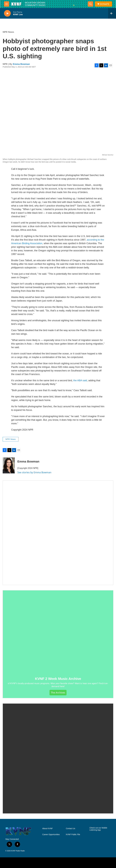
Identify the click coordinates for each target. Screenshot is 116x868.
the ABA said (80, 380)
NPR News (8, 32)
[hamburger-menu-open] (7, 4)
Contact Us (70, 829)
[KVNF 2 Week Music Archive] (58, 632)
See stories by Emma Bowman (34, 472)
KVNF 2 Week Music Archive (58, 679)
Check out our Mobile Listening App (98, 829)
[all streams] (112, 13)
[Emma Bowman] (9, 465)
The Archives (58, 693)
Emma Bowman (21, 64)
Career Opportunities (51, 835)
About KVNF (47, 829)
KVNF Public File (73, 835)
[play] (7, 13)
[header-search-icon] (90, 4)
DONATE (105, 4)
